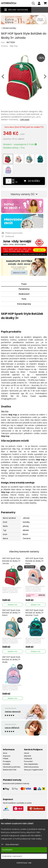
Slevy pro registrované (33, 770)
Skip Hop (14, 46)
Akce (5, 753)
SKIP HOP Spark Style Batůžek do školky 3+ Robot (11, 614)
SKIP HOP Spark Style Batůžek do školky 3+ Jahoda (11, 562)
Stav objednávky (31, 764)
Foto (24, 299)
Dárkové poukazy (31, 767)
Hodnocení (24, 294)
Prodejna (7, 761)
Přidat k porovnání (12, 233)
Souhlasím (7, 850)
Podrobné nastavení (12, 856)
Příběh (6, 759)
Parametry (24, 289)
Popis (24, 284)
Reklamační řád (10, 770)
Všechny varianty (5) (24, 194)
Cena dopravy (24, 304)
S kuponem (30, 595)
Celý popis (25, 120)
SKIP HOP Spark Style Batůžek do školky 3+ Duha (35, 562)
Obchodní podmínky (12, 767)
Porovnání (28, 761)
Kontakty (7, 764)
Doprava (7, 756)
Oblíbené (28, 759)
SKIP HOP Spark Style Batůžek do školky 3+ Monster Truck (35, 614)
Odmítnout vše (24, 863)
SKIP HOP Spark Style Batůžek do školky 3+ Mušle (11, 661)
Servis (27, 753)
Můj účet (28, 756)
